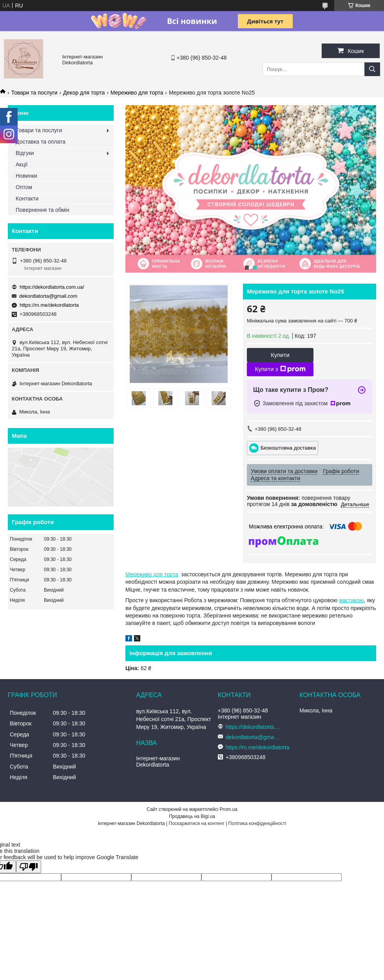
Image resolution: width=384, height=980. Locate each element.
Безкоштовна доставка (288, 447)
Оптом (24, 187)
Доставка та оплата (41, 142)
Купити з (280, 369)
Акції (22, 164)
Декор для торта (84, 93)
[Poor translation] (29, 867)
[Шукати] (372, 69)
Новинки (26, 176)
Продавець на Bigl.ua (192, 816)
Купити (280, 355)
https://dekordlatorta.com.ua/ (52, 287)
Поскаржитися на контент (196, 823)
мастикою (351, 600)
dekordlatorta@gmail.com (48, 296)
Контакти (27, 199)
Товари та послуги (34, 93)
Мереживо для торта (137, 93)
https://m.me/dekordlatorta (49, 305)
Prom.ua (229, 809)
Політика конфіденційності (257, 823)
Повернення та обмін (43, 210)
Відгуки (25, 153)
